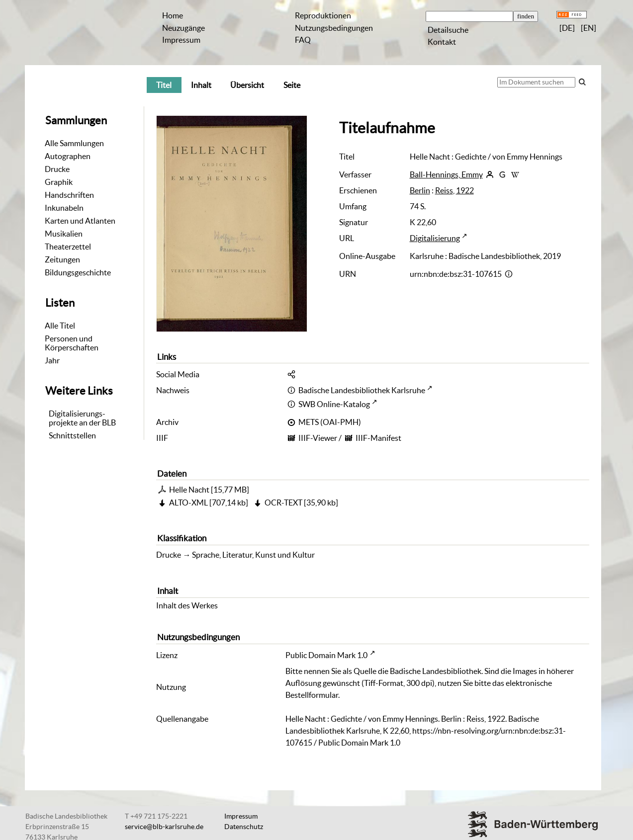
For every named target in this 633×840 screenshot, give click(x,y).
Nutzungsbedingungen (334, 28)
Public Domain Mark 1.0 (326, 655)
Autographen (68, 156)
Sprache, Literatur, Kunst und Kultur (253, 555)
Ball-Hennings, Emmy (446, 174)
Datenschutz (244, 827)
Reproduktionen (323, 15)
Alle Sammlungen (74, 143)
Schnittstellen (72, 435)
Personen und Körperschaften (72, 343)
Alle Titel (60, 326)
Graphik (59, 182)
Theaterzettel (68, 247)
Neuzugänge (183, 28)
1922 (465, 190)
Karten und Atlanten (80, 221)
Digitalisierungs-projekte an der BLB (82, 418)
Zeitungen (62, 259)
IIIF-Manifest (378, 438)
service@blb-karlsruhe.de (164, 827)
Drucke (57, 169)
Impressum (181, 40)
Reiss (444, 190)
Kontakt (442, 42)
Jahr (52, 360)
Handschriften (69, 195)
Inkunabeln (64, 208)
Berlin (420, 190)
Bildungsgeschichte (78, 272)
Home (173, 15)
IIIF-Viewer (318, 438)
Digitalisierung (435, 238)
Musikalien (64, 234)
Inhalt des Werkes (187, 605)
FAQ (303, 40)
